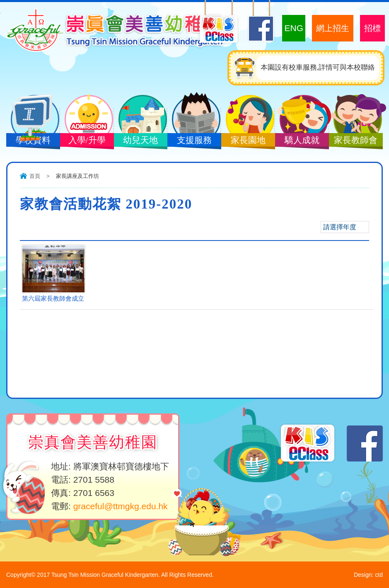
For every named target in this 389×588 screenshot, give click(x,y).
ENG (294, 28)
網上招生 (333, 28)
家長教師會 (355, 141)
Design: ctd (368, 575)
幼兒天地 (140, 141)
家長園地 (248, 141)
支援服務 (194, 141)
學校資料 (33, 141)
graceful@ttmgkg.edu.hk (121, 506)
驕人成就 (302, 141)
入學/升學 (87, 141)
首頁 (35, 176)
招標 (372, 28)
